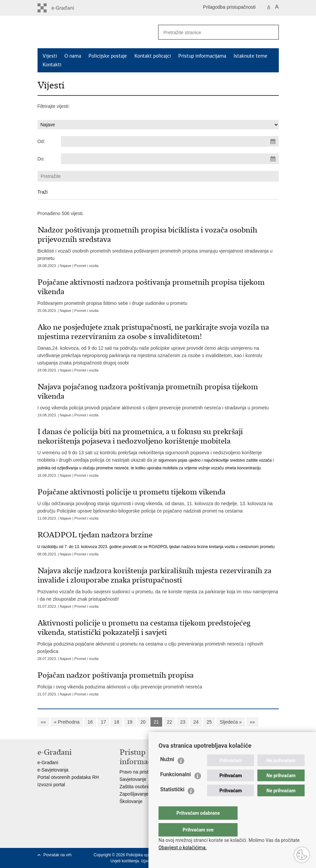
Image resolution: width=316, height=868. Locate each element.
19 (130, 722)
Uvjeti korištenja (125, 861)
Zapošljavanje (134, 794)
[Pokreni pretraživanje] (271, 32)
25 (209, 722)
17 (104, 722)
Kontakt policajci (153, 56)
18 (117, 722)
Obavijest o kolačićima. (183, 848)
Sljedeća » (231, 722)
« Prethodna (67, 722)
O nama (73, 56)
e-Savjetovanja (53, 770)
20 (143, 722)
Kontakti (52, 65)
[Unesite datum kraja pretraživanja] (170, 159)
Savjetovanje (133, 779)
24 (196, 722)
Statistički (172, 803)
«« (44, 722)
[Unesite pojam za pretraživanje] (209, 32)
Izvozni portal (51, 785)
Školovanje (131, 801)
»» (252, 722)
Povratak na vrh (58, 855)
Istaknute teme (250, 56)
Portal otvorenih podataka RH (68, 777)
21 (156, 722)
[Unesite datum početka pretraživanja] (170, 141)
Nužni (167, 773)
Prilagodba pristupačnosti (229, 7)
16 (90, 722)
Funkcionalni (176, 788)
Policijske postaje (108, 56)
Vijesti (50, 56)
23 (183, 722)
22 (170, 722)
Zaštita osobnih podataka (146, 787)
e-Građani (48, 762)
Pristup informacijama (202, 56)
